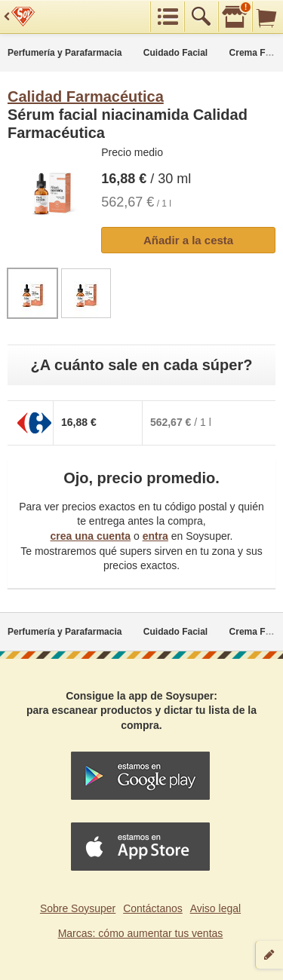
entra (155, 536)
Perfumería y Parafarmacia (65, 53)
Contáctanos (153, 908)
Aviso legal (215, 908)
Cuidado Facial (175, 53)
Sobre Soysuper (78, 908)
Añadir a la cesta (188, 240)
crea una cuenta (90, 536)
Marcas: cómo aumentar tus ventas (141, 933)
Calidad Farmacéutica (86, 96)
